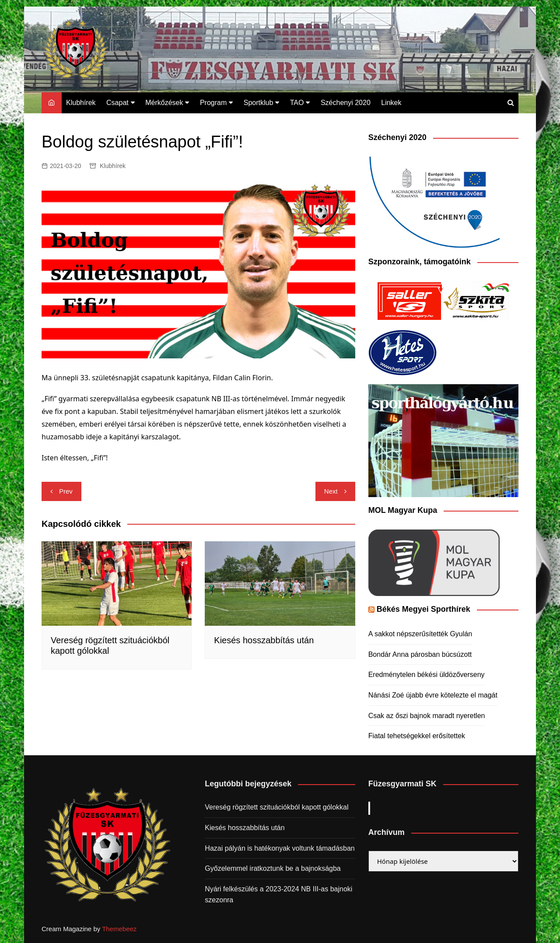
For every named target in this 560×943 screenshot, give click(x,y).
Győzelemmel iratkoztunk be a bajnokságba (273, 868)
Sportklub (259, 103)
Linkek (391, 103)
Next (331, 491)
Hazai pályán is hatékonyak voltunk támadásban (280, 848)
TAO (297, 103)
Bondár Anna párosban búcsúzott (420, 654)
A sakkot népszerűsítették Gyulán (420, 634)
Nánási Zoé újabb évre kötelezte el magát (433, 695)
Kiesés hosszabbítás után (264, 640)
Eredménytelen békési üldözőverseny (427, 675)
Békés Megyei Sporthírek (423, 609)
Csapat (117, 103)
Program (213, 103)
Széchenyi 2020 (346, 103)
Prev (66, 491)
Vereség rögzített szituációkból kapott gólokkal (276, 807)
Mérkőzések (164, 103)
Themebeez (119, 929)
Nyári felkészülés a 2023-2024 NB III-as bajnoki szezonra (278, 895)
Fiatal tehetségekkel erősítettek (417, 736)
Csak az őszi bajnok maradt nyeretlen (427, 716)
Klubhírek (81, 103)
